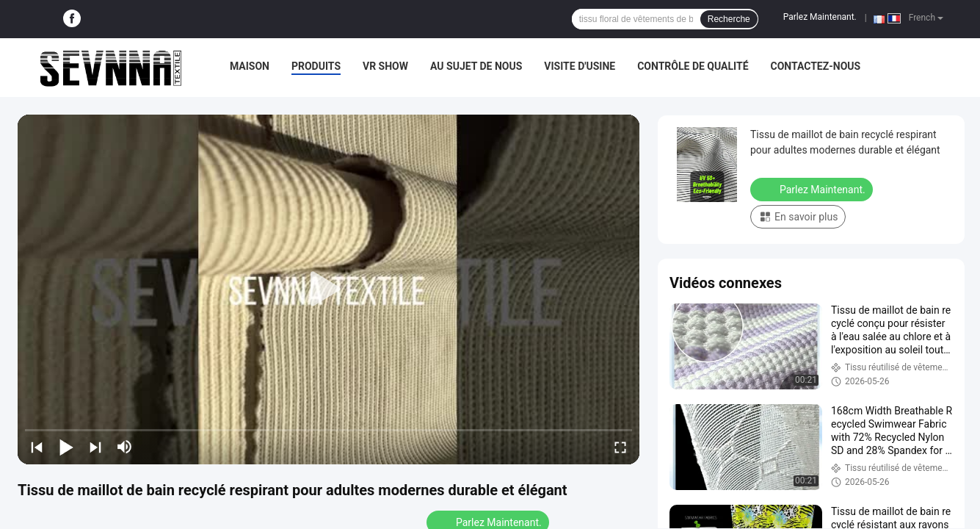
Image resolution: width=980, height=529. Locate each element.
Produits (316, 66)
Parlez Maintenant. (820, 17)
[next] (95, 447)
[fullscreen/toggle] (620, 447)
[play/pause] (66, 447)
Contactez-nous (816, 66)
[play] (329, 289)
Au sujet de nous (476, 66)
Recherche (729, 19)
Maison (250, 66)
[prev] (37, 447)
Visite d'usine (580, 66)
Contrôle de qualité (693, 66)
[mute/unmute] (125, 447)
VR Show (385, 66)
